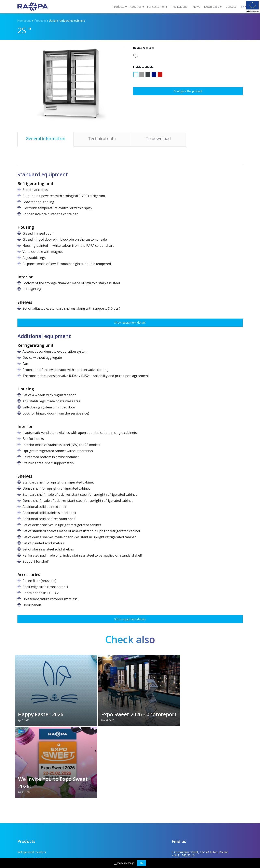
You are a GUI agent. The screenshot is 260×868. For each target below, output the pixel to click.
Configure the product (188, 91)
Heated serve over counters (91, 806)
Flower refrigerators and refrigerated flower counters (42, 795)
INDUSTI (239, 838)
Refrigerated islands (85, 800)
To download (70, 838)
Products (40, 21)
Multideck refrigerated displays (92, 787)
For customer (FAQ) (42, 838)
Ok (142, 863)
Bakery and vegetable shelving (37, 806)
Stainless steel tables (86, 813)
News (196, 7)
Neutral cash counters (87, 780)
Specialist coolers (29, 819)
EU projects (92, 838)
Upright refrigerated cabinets (67, 21)
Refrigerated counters (32, 780)
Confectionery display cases (91, 793)
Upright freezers (28, 813)
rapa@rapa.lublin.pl (184, 787)
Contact (231, 7)
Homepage (24, 21)
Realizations (179, 7)
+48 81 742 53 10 (183, 784)
